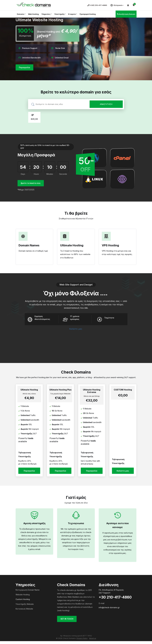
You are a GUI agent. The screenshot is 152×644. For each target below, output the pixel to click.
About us (93, 641)
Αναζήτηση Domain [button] (126, 14)
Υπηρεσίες (46, 14)
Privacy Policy (82, 641)
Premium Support (28, 48)
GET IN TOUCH (68, 622)
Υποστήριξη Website (25, 607)
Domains (21, 14)
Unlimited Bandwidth (29, 58)
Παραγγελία (25, 68)
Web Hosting (33, 14)
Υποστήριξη (59, 14)
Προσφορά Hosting (88, 14)
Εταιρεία (72, 14)
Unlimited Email (60, 58)
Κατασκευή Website (24, 612)
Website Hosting (23, 597)
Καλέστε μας (76, 331)
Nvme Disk (58, 48)
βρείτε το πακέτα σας (32, 183)
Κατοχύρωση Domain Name (28, 593)
